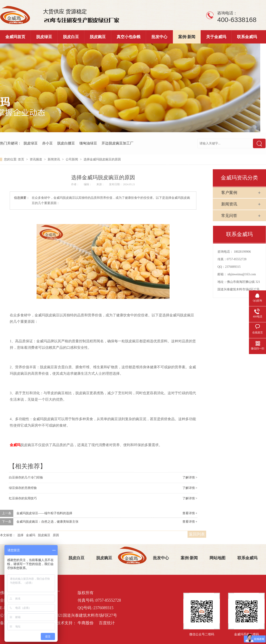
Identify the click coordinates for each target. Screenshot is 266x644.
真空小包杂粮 (129, 37)
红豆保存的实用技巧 (23, 498)
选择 (20, 535)
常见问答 (229, 216)
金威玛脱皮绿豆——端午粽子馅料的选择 (44, 513)
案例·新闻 (187, 37)
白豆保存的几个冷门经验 (26, 478)
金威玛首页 (15, 37)
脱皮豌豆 (98, 37)
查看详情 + (190, 513)
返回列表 (197, 534)
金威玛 (31, 535)
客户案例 (229, 193)
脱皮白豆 (71, 37)
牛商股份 (86, 623)
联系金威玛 (247, 37)
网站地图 (217, 558)
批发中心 (159, 37)
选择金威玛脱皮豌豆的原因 (102, 159)
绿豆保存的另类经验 (23, 488)
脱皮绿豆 (44, 37)
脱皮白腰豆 (66, 143)
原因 (56, 535)
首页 (22, 159)
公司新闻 (72, 159)
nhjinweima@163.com (242, 274)
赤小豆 (47, 143)
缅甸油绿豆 (88, 143)
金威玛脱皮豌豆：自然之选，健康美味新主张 (47, 522)
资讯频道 (36, 159)
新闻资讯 (54, 159)
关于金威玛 (216, 37)
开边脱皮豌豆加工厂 (117, 143)
